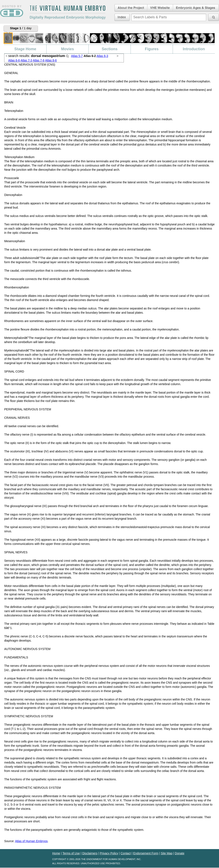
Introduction (194, 49)
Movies (67, 49)
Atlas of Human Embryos (31, 841)
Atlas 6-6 (14, 60)
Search (67, 56)
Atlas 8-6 (51, 60)
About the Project (131, 8)
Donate (180, 853)
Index (122, 17)
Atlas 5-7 (77, 56)
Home (56, 853)
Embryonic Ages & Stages (196, 8)
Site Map (167, 853)
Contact (126, 853)
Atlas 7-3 (26, 60)
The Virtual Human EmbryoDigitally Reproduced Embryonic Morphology (68, 12)
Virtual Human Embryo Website (160, 8)
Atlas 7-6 (39, 60)
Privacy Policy (109, 853)
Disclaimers (90, 853)
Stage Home (25, 49)
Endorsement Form (146, 853)
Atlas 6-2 (90, 56)
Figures (152, 49)
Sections (110, 49)
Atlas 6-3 (102, 56)
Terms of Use (71, 853)
